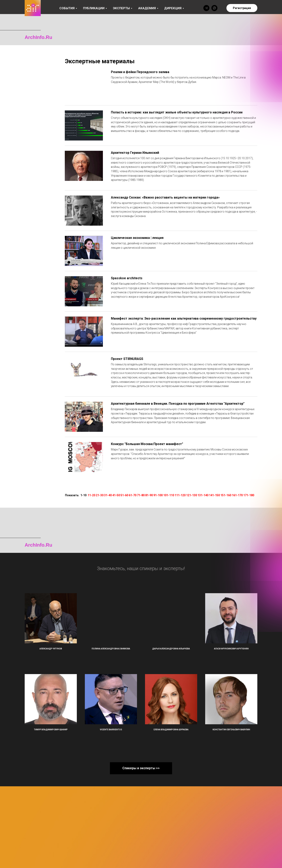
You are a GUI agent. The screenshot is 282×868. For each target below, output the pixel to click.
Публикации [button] (94, 8)
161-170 (237, 495)
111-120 (180, 495)
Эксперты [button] (121, 8)
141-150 (214, 495)
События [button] (67, 8)
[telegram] (206, 8)
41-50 (116, 495)
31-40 (108, 495)
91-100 (158, 495)
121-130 (192, 495)
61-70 (133, 495)
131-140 (203, 495)
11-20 (91, 495)
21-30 (100, 495)
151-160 (226, 495)
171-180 (249, 495)
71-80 (141, 495)
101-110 (169, 495)
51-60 (124, 495)
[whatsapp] (214, 8)
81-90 (149, 495)
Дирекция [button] (173, 8)
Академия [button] (147, 8)
